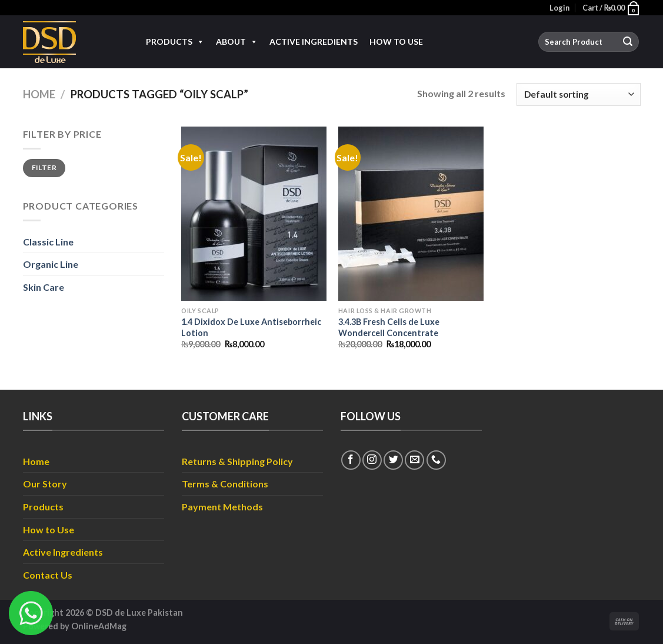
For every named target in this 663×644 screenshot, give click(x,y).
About (237, 42)
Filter (44, 167)
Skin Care (44, 287)
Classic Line (48, 242)
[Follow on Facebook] (351, 460)
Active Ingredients (314, 42)
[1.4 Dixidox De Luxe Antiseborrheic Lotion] (254, 214)
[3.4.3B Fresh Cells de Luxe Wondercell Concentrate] (411, 214)
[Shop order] (578, 94)
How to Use (396, 42)
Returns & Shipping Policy (237, 461)
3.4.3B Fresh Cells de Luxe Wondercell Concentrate (389, 327)
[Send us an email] (414, 460)
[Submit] (628, 42)
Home (39, 94)
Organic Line (51, 264)
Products (175, 42)
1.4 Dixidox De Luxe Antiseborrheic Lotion (251, 327)
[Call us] (436, 460)
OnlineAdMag (99, 626)
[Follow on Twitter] (393, 460)
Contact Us (48, 575)
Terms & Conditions (225, 484)
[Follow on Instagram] (372, 460)
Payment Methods (222, 507)
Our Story (45, 484)
